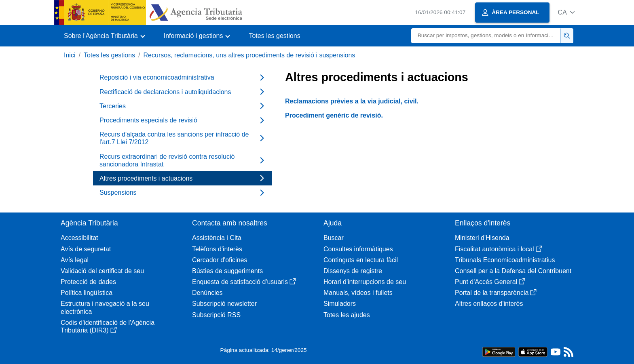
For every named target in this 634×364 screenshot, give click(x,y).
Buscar (334, 238)
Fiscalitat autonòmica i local (499, 249)
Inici (70, 55)
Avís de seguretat (86, 249)
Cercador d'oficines (220, 260)
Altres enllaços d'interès (489, 304)
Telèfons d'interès (217, 249)
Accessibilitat (79, 238)
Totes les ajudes (347, 315)
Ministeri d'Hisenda (482, 238)
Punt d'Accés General (490, 282)
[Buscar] (486, 36)
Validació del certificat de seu (102, 271)
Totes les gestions (274, 36)
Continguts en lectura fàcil (361, 260)
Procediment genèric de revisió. (334, 115)
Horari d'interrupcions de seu (365, 282)
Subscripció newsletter (224, 304)
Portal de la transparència (496, 293)
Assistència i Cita (217, 238)
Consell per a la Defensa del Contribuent (513, 271)
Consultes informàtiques (358, 249)
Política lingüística (87, 293)
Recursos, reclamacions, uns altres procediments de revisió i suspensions (249, 55)
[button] (566, 12)
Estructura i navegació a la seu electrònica (105, 307)
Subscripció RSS (216, 315)
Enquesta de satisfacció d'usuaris (244, 282)
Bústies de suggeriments (227, 271)
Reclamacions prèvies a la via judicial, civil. (352, 101)
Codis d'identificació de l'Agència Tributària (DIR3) (108, 326)
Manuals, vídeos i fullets (358, 293)
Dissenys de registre (353, 271)
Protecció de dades (88, 282)
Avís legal (75, 260)
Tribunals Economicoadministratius (505, 260)
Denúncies (207, 293)
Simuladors (340, 304)
